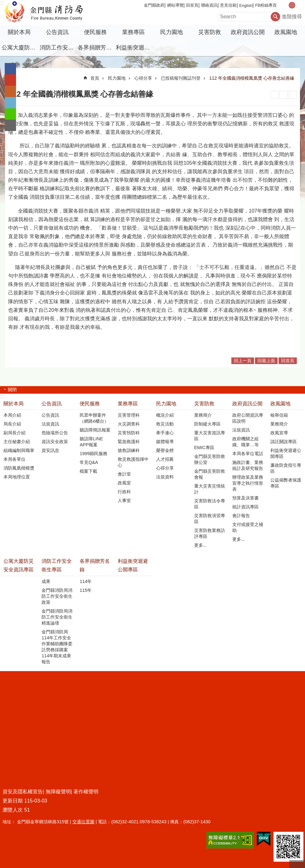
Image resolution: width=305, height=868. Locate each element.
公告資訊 (57, 32)
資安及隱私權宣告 (23, 792)
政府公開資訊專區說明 (248, 418)
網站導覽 (175, 5)
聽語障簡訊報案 (95, 430)
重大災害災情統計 (210, 489)
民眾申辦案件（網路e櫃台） (94, 418)
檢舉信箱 (279, 415)
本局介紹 (12, 415)
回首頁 (192, 5)
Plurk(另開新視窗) (10, 91)
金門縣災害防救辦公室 (210, 459)
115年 (86, 590)
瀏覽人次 (13, 810)
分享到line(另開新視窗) (10, 114)
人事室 (124, 500)
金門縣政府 (154, 5)
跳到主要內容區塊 (3, 3)
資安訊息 (50, 450)
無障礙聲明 (58, 792)
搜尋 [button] (275, 17)
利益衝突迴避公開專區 (134, 48)
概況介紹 (165, 415)
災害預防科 (129, 433)
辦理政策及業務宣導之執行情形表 (248, 483)
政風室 (124, 483)
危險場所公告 (55, 433)
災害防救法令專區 (210, 504)
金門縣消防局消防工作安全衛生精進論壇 (57, 617)
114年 (86, 581)
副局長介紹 (14, 433)
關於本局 (19, 32)
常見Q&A (89, 462)
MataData (284, 95)
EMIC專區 (204, 448)
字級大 (299, 5)
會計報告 (241, 516)
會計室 (124, 474)
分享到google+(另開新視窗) (10, 80)
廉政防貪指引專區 (286, 468)
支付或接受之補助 (248, 527)
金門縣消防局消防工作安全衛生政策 (57, 596)
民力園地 (172, 32)
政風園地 (286, 32)
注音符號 (293, 95)
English (246, 6)
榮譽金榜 (165, 450)
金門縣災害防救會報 (210, 474)
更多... (201, 545)
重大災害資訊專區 (210, 436)
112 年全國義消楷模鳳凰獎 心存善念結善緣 (252, 78)
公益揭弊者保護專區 (286, 483)
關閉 (12, 390)
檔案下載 (88, 471)
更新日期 (13, 801)
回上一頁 (243, 361)
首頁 (95, 78)
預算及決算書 (246, 498)
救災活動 (165, 424)
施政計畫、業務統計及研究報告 (248, 465)
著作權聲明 (86, 792)
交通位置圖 (83, 822)
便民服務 (95, 32)
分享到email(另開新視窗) (10, 125)
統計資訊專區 (246, 507)
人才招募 (165, 459)
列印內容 (274, 95)
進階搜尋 (292, 17)
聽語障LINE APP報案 (91, 442)
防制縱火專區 (207, 424)
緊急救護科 (129, 442)
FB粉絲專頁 (266, 5)
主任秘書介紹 (17, 442)
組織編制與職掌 (19, 450)
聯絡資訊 (209, 5)
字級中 (292, 5)
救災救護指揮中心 (133, 462)
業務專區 (133, 32)
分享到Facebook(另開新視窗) (10, 69)
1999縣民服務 (93, 454)
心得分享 (143, 78)
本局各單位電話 (248, 454)
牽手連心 (165, 433)
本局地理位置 (17, 477)
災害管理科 (129, 415)
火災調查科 (129, 424)
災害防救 (210, 32)
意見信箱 (228, 5)
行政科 (124, 492)
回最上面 (266, 361)
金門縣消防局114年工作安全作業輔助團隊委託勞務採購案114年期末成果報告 (57, 647)
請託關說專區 (284, 442)
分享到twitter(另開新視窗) (10, 103)
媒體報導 (165, 442)
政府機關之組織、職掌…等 (246, 442)
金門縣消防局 (55, 13)
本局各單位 (14, 459)
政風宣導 (279, 433)
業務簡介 (203, 415)
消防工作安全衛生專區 (58, 48)
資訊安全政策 (55, 442)
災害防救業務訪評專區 (210, 533)
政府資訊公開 (248, 32)
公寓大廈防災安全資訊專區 (20, 48)
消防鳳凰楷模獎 (19, 468)
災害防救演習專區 (210, 519)
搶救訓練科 (129, 450)
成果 (46, 581)
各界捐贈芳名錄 (96, 48)
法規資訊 (50, 424)
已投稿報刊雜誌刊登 (181, 78)
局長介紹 (12, 424)
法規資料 (165, 477)
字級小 (285, 5)
